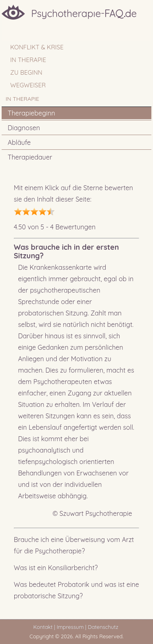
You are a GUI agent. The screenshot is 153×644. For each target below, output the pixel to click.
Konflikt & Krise (37, 47)
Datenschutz (104, 627)
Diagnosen (24, 128)
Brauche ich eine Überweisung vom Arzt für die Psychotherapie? (74, 545)
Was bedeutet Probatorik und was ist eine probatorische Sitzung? (76, 590)
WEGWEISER (28, 85)
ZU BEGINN (26, 72)
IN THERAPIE (28, 60)
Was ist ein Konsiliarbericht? (56, 568)
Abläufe (19, 142)
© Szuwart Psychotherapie (92, 513)
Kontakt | (44, 627)
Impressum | (72, 627)
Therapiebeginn (31, 113)
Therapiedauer (30, 157)
